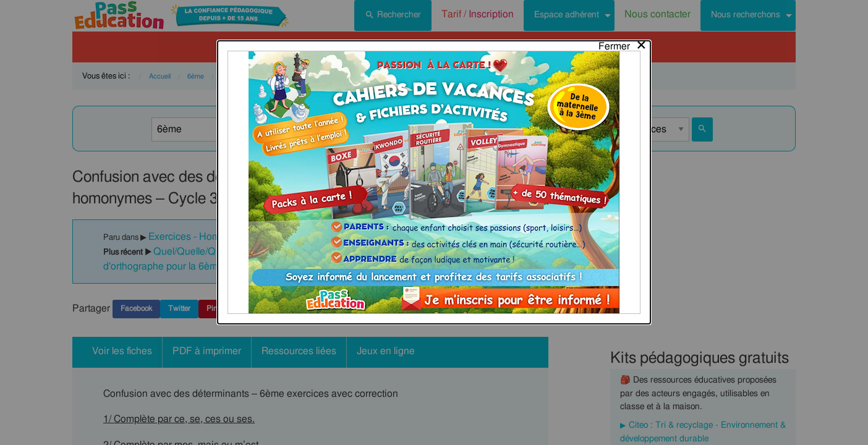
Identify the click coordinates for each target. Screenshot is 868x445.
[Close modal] (623, 17)
